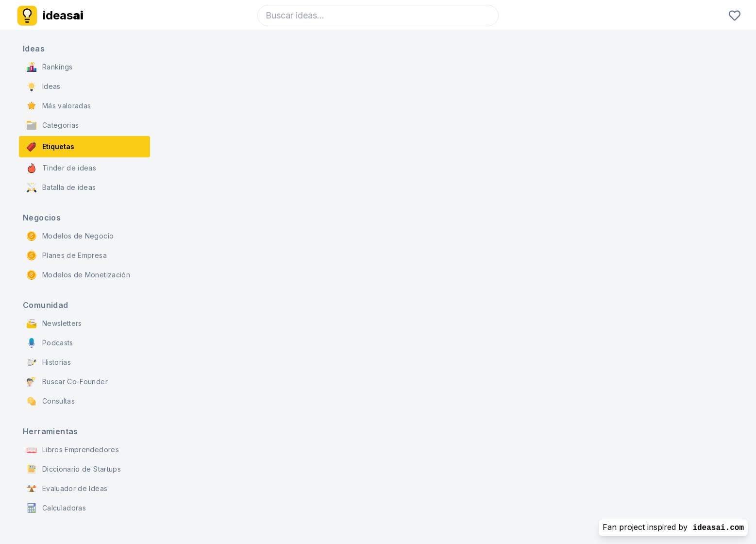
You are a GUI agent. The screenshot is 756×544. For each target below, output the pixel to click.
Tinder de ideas (61, 168)
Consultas (51, 401)
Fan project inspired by (673, 527)
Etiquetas (50, 147)
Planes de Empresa (67, 255)
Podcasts (50, 343)
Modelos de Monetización (78, 275)
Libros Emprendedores (73, 450)
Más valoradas (59, 106)
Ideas (44, 86)
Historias (49, 362)
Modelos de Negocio (70, 236)
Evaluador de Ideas (67, 489)
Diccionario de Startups (74, 469)
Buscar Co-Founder (67, 382)
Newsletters (54, 323)
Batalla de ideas (61, 187)
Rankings (50, 67)
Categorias (53, 125)
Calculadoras (56, 508)
